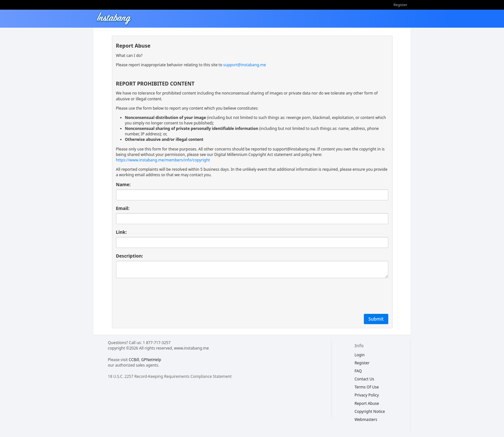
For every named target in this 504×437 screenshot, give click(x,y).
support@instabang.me (245, 65)
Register (400, 5)
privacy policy (367, 395)
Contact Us (364, 379)
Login (360, 355)
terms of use (367, 387)
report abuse (367, 403)
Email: (123, 208)
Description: (130, 256)
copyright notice (370, 411)
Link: (122, 232)
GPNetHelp (151, 360)
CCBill (134, 360)
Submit (376, 319)
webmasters (366, 419)
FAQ (358, 371)
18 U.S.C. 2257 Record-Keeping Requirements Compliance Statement (170, 376)
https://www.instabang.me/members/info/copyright (163, 160)
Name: (123, 184)
